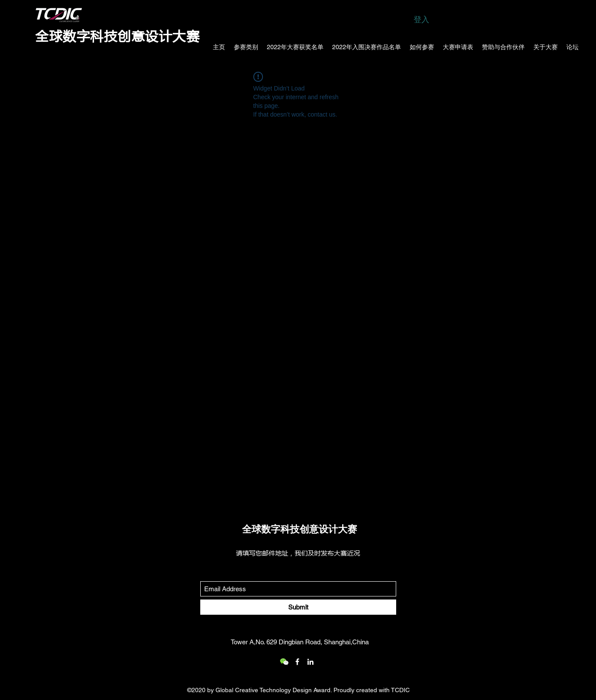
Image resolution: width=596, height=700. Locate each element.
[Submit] (298, 607)
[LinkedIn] (310, 662)
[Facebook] (297, 662)
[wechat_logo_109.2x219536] (284, 662)
